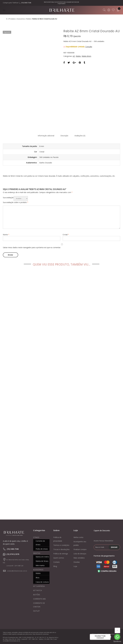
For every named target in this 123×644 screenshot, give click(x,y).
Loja (75, 566)
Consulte (89, 47)
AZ (74, 56)
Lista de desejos (80, 554)
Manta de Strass (42, 561)
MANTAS (37, 553)
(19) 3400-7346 (26, 3)
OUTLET (36, 611)
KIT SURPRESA (39, 586)
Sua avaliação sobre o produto (16, 202)
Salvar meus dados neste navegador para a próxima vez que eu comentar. (32, 247)
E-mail (66, 235)
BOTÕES (37, 595)
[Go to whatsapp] (117, 637)
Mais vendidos (79, 558)
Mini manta (40, 565)
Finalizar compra (80, 549)
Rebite (29, 19)
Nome (6, 235)
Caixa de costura (42, 582)
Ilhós (38, 578)
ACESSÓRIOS (38, 570)
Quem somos (59, 558)
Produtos (12, 19)
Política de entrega (61, 554)
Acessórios (21, 19)
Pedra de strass (42, 549)
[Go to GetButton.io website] (117, 642)
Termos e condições (61, 545)
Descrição (64, 136)
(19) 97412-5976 (13, 554)
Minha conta (78, 537)
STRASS (36, 537)
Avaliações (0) (80, 136)
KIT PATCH (37, 590)
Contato (57, 562)
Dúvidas (77, 562)
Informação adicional (46, 136)
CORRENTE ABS (39, 599)
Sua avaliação (8, 198)
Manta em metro (42, 557)
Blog (55, 566)
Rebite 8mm (86, 56)
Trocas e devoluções (61, 549)
